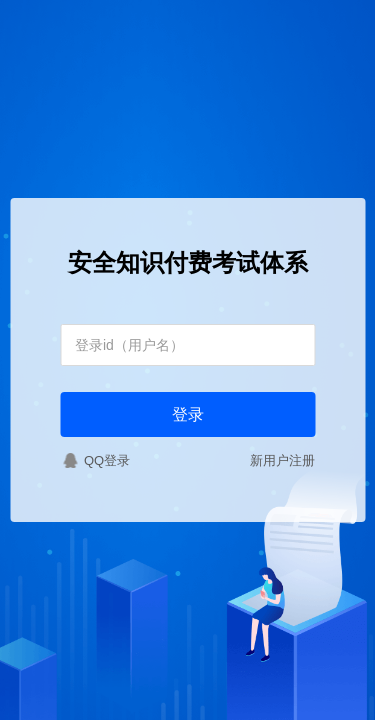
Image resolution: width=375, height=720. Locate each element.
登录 (188, 414)
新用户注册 (282, 460)
